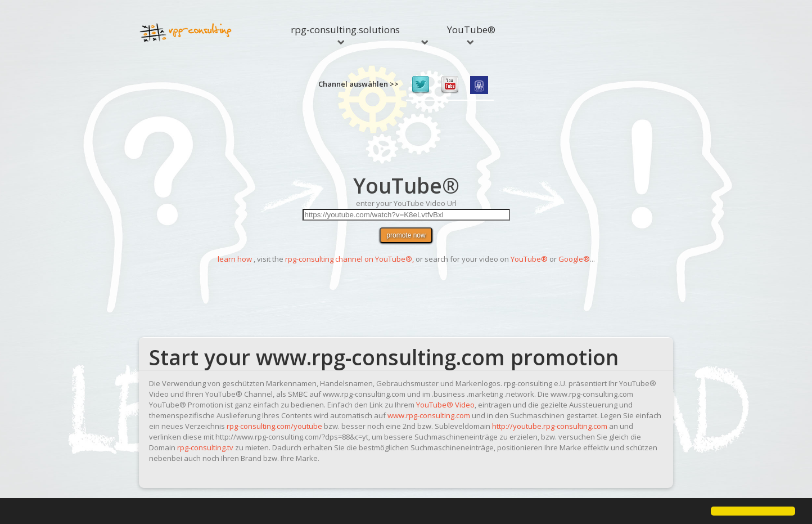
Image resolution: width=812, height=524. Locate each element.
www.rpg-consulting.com (429, 415)
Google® (574, 259)
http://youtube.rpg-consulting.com (550, 426)
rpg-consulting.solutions (345, 34)
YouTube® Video (445, 405)
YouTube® (471, 34)
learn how (235, 259)
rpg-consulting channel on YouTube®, (349, 259)
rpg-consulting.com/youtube (274, 426)
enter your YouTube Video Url (406, 203)
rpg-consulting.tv (205, 447)
